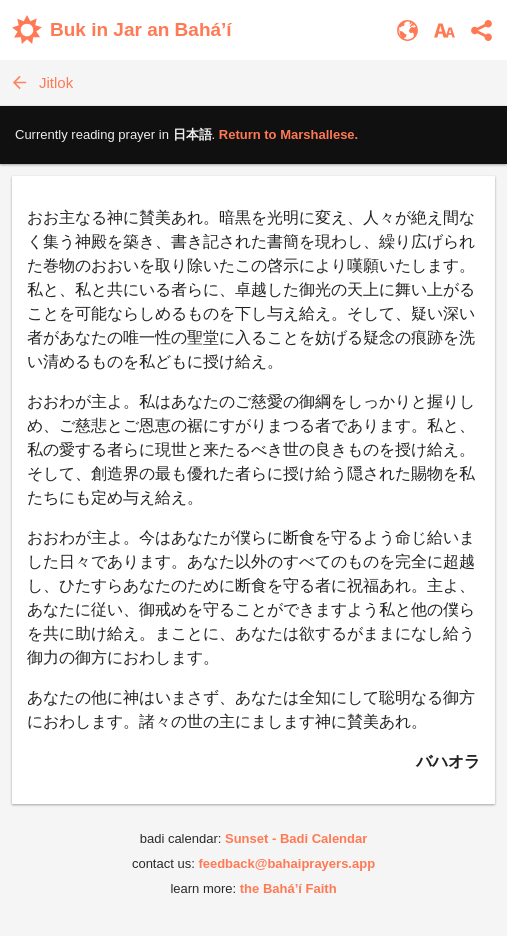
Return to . (288, 134)
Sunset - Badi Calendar (296, 838)
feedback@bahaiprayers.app (286, 863)
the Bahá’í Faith (288, 888)
